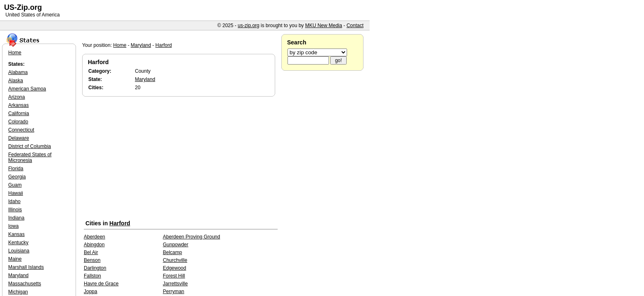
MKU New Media (324, 25)
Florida (16, 169)
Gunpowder (175, 245)
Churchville (175, 260)
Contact (355, 25)
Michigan (18, 292)
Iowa (13, 226)
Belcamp (172, 252)
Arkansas (18, 105)
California (19, 113)
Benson (92, 260)
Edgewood (174, 268)
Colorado (18, 122)
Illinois (15, 210)
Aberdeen (94, 237)
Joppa (91, 291)
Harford (163, 45)
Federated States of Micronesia (30, 157)
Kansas (16, 234)
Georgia (17, 177)
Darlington (95, 268)
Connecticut (21, 130)
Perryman (173, 291)
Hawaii (16, 193)
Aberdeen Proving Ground (191, 237)
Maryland (141, 45)
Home (120, 45)
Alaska (16, 81)
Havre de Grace (101, 284)
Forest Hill (174, 276)
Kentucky (18, 243)
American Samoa (27, 89)
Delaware (19, 138)
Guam (15, 185)
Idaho (14, 201)
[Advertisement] (181, 160)
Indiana (16, 218)
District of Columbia (30, 146)
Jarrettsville (175, 284)
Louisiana (19, 251)
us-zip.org (249, 25)
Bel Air (91, 252)
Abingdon (94, 245)
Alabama (18, 72)
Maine (15, 259)
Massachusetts (25, 284)
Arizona (17, 97)
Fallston (92, 276)
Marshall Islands (26, 267)
